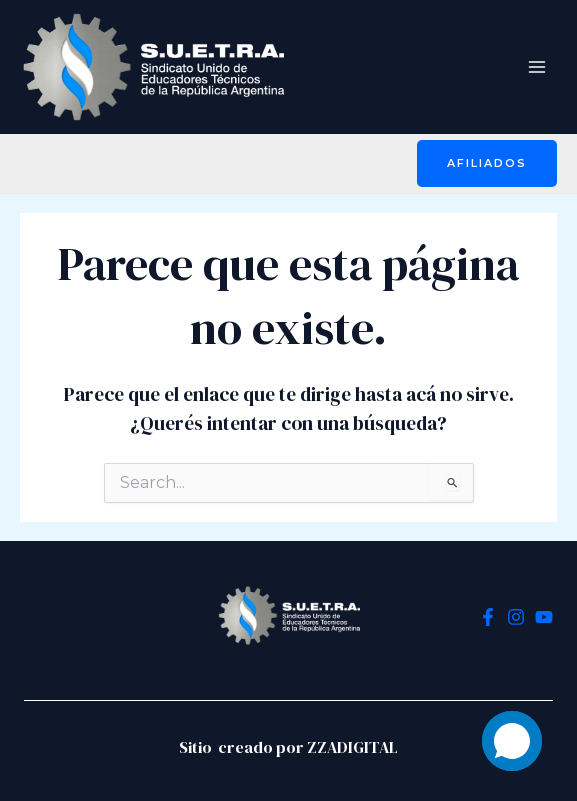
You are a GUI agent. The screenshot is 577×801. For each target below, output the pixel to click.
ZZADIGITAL (352, 747)
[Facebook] (488, 617)
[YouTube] (544, 617)
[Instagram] (516, 617)
